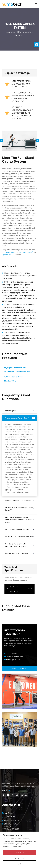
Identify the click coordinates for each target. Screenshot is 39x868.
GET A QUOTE (19, 669)
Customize (19, 858)
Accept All (19, 853)
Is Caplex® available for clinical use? (18, 500)
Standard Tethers (11, 381)
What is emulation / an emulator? (17, 418)
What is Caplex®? (11, 411)
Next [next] (37, 141)
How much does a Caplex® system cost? (19, 537)
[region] (19, 850)
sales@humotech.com (15, 657)
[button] (36, 45)
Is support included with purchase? (17, 529)
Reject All (19, 864)
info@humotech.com (12, 820)
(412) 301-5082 (9, 817)
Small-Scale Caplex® (25, 252)
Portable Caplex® (11, 252)
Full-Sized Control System (14, 377)
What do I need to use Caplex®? (16, 554)
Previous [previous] (2, 141)
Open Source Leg (8, 255)
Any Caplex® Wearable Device (15, 368)
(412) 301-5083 (12, 654)
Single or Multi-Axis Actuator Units (17, 372)
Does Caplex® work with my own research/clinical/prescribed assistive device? (19, 520)
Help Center (8, 813)
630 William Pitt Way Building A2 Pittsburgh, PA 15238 (11, 826)
